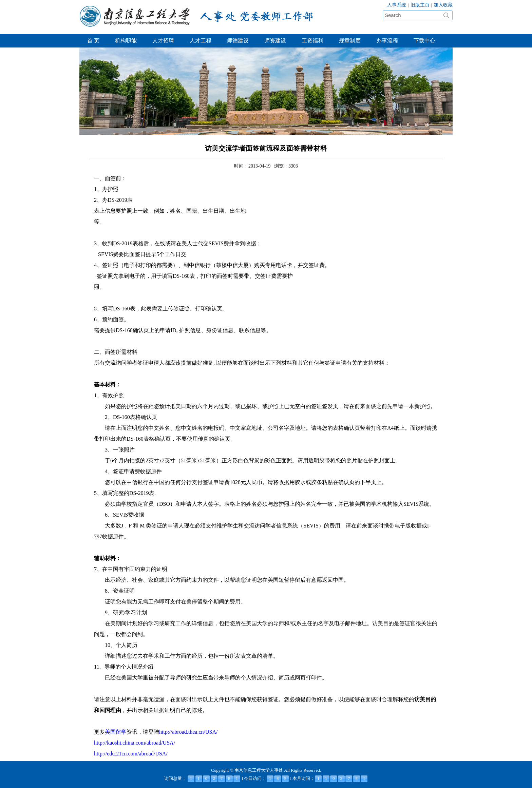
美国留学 (116, 732)
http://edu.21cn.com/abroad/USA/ (131, 754)
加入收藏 (443, 5)
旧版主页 (420, 5)
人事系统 (397, 5)
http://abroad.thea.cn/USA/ (188, 732)
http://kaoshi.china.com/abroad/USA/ (135, 743)
